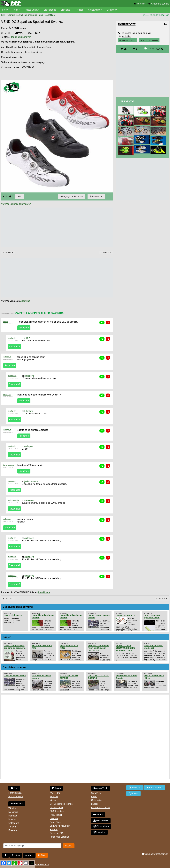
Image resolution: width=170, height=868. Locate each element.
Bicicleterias (101, 820)
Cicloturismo (95, 10)
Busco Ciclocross (13, 615)
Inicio (16, 855)
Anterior (8, 253)
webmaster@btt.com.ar (155, 854)
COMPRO (96, 793)
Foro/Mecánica (16, 797)
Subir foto (135, 788)
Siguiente (106, 253)
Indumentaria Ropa (33, 15)
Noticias (12, 819)
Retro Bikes (56, 822)
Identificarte (44, 592)
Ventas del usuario (149, 40)
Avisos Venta (31, 10)
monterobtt (12, 338)
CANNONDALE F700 (126, 615)
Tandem (12, 827)
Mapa (29, 855)
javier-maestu (9, 465)
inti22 (6, 322)
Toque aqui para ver (21, 37)
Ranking (54, 829)
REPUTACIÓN (157, 49)
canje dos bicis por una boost (153, 647)
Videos (80, 10)
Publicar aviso (155, 788)
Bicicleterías (50, 10)
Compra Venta (15, 15)
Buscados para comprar (18, 607)
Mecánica (13, 812)
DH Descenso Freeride (61, 804)
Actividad (127, 36)
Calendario (14, 823)
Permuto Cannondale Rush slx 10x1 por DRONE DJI (98, 648)
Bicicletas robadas (14, 667)
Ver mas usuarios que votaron (16, 204)
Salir (42, 855)
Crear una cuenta (160, 4)
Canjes (7, 637)
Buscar (95, 804)
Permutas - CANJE (101, 808)
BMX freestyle (57, 811)
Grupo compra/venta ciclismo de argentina (15, 647)
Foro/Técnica (15, 793)
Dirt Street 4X (57, 808)
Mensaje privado (127, 40)
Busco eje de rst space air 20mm (152, 616)
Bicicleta (17, 804)
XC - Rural (55, 793)
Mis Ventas (128, 101)
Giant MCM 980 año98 (15, 676)
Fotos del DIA (57, 833)
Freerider (13, 830)
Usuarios (112, 10)
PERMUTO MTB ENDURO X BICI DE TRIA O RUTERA (125, 648)
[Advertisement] (52, 227)
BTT (3, 15)
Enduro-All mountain (60, 826)
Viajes (53, 800)
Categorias (97, 800)
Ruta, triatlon (56, 815)
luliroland (7, 395)
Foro (4, 10)
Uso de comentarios (39, 864)
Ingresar (141, 4)
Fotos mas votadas (59, 837)
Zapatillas (50, 15)
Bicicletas (66, 10)
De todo (54, 819)
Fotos (16, 10)
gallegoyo (7, 357)
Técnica (12, 808)
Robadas (13, 816)
